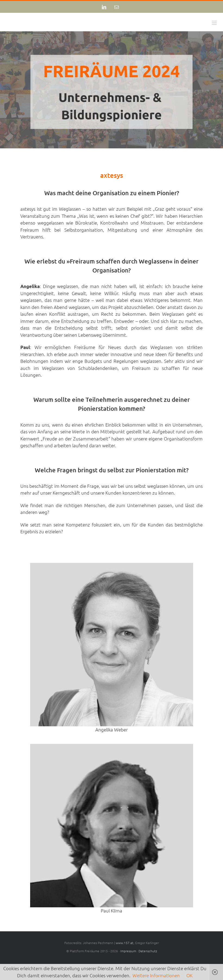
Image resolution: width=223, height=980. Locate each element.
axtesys (112, 175)
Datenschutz (148, 951)
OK (189, 975)
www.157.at (125, 943)
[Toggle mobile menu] (215, 23)
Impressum (128, 951)
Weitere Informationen (156, 975)
